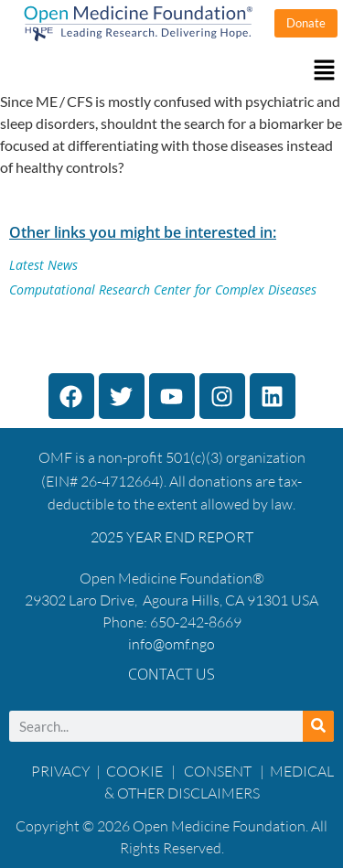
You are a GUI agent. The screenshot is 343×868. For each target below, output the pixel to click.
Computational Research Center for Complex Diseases (163, 289)
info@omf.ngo (171, 644)
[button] (171, 71)
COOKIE (136, 771)
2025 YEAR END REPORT (172, 537)
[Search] (318, 726)
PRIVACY (61, 771)
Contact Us (171, 674)
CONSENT (218, 771)
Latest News (43, 265)
